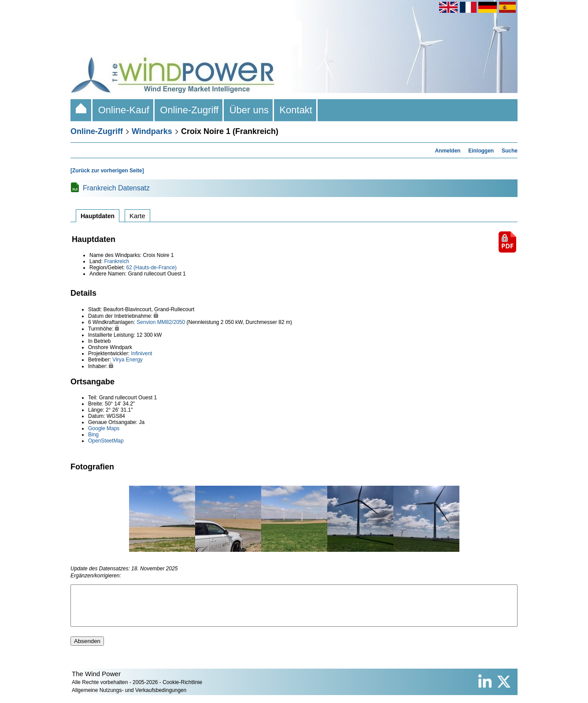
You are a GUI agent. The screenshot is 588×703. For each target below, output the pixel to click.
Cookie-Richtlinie (182, 690)
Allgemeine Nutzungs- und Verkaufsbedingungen (129, 698)
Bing (93, 435)
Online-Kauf (124, 110)
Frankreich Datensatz (116, 188)
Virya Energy (127, 360)
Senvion (146, 322)
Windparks (152, 131)
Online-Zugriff (189, 110)
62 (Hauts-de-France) (151, 268)
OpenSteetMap (106, 441)
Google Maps (104, 428)
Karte (137, 216)
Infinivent (141, 353)
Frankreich (116, 261)
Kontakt (296, 110)
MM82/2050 (171, 322)
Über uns (249, 110)
